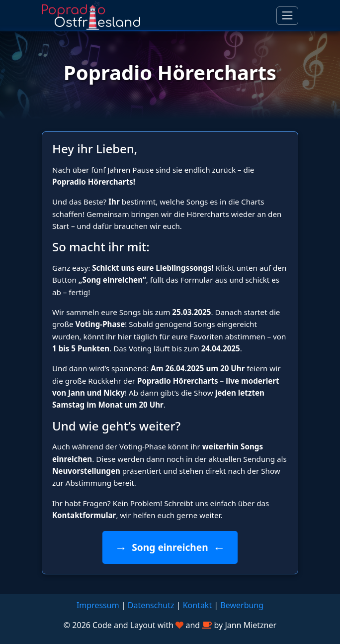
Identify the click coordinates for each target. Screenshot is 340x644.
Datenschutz (151, 605)
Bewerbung (242, 605)
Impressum (98, 605)
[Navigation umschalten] (287, 15)
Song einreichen (170, 547)
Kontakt (198, 605)
